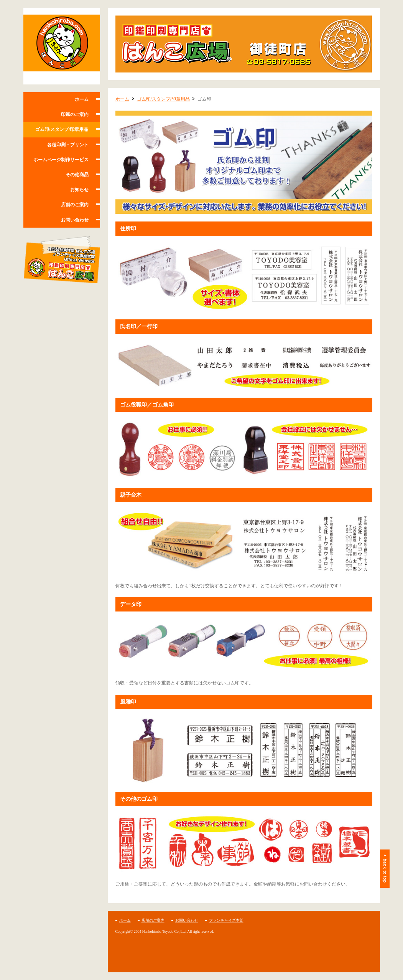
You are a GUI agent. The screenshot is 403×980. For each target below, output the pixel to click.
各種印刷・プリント (68, 145)
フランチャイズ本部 (226, 920)
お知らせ (79, 190)
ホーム (82, 99)
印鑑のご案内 (75, 114)
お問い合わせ (75, 220)
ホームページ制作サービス (61, 160)
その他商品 (77, 175)
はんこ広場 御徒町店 (62, 46)
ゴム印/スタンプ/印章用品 (62, 129)
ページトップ (385, 869)
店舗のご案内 (75, 205)
